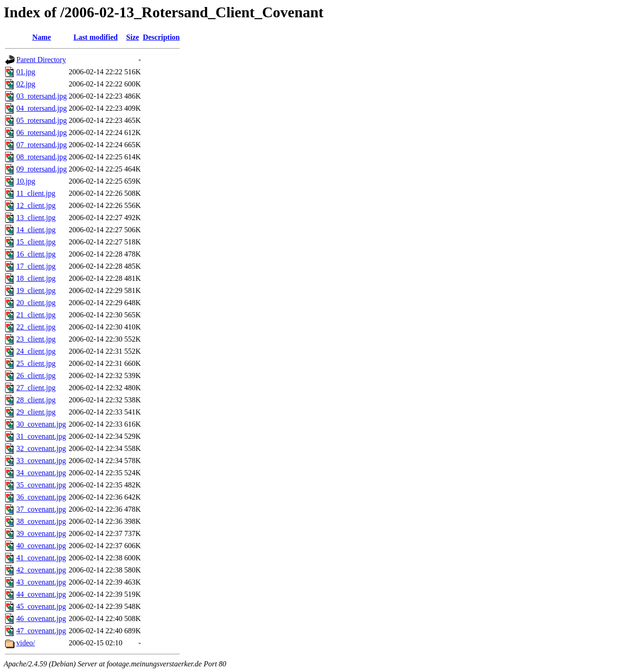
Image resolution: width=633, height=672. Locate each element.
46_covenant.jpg (41, 618)
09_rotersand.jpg (42, 169)
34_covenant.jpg (41, 473)
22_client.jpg (36, 327)
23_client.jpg (36, 339)
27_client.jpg (36, 388)
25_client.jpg (36, 363)
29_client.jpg (36, 412)
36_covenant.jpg (41, 497)
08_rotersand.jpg (42, 157)
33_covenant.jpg (41, 461)
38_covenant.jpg (41, 521)
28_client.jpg (36, 400)
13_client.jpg (36, 218)
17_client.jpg (36, 266)
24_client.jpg (36, 351)
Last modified (96, 37)
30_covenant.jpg (41, 424)
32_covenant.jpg (41, 448)
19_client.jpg (36, 290)
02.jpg (26, 84)
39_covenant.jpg (41, 533)
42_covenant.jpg (41, 570)
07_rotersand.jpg (42, 145)
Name (42, 37)
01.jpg (26, 72)
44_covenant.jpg (41, 594)
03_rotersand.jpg (42, 96)
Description (161, 37)
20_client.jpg (36, 303)
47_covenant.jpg (41, 631)
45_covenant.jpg (41, 606)
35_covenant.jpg (41, 485)
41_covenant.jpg (41, 558)
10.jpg (26, 181)
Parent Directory (41, 60)
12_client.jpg (36, 205)
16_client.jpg (36, 254)
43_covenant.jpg (41, 582)
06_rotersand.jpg (42, 132)
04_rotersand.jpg (42, 108)
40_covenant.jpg (41, 546)
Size (133, 37)
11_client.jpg (36, 193)
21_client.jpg (36, 315)
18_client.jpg (36, 278)
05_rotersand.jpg (42, 120)
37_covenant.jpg (41, 509)
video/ (26, 643)
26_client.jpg (36, 375)
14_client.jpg (36, 230)
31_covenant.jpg (41, 436)
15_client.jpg (36, 242)
